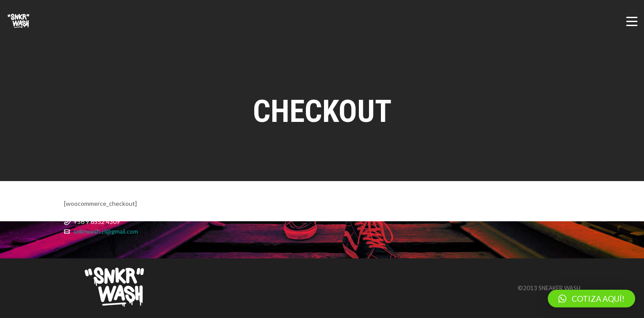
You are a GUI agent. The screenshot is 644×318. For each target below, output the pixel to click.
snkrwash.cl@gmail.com (106, 231)
